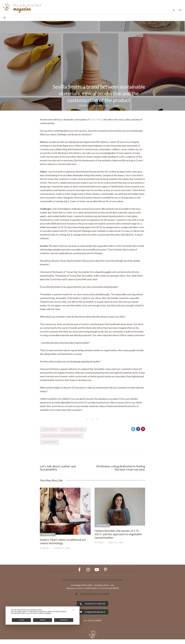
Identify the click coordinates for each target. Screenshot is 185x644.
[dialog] (43, 616)
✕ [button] (74, 610)
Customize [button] (64, 620)
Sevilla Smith (96, 120)
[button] (92, 599)
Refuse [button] (43, 620)
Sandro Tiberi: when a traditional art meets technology (63, 542)
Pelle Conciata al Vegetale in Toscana (62, 436)
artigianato (49, 430)
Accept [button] (21, 620)
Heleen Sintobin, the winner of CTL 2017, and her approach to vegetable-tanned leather (119, 535)
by (44, 549)
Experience (84, 106)
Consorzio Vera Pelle (73, 430)
